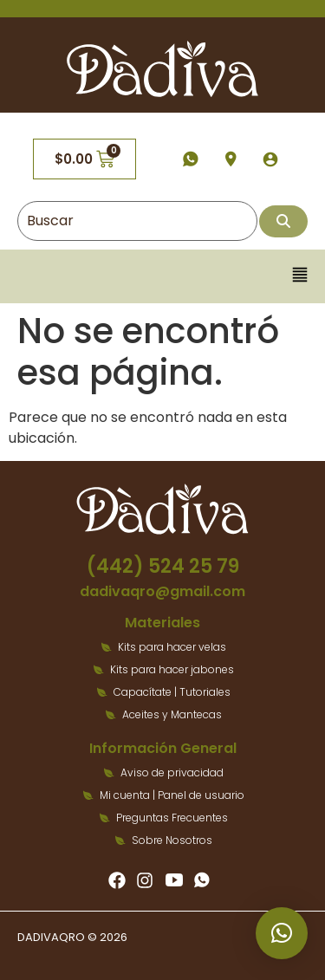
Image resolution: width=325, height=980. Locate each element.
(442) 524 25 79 (163, 566)
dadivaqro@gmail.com (162, 591)
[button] (300, 276)
